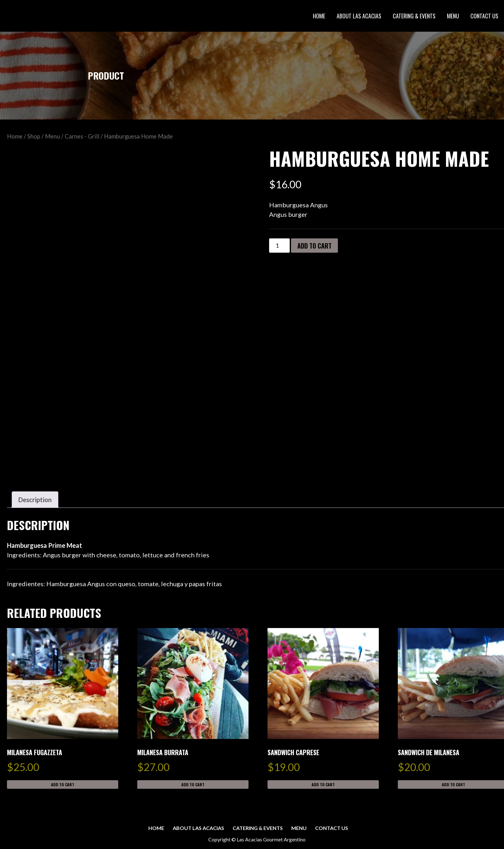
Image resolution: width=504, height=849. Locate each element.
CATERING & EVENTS (414, 16)
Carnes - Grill (82, 136)
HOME (319, 16)
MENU (453, 16)
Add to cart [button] (63, 784)
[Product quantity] (279, 246)
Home (15, 136)
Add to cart (314, 246)
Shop (34, 136)
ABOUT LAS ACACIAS (359, 16)
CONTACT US (484, 16)
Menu (52, 136)
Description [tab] (35, 500)
